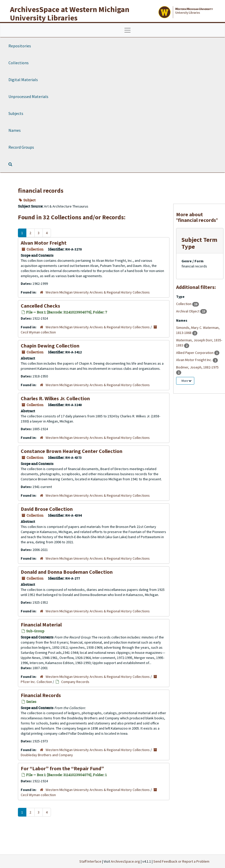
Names (15, 130)
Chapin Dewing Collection (50, 346)
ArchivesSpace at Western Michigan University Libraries (70, 13)
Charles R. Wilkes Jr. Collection (55, 398)
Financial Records (41, 695)
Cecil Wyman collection (38, 332)
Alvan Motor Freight (44, 243)
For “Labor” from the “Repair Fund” (62, 768)
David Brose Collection (47, 509)
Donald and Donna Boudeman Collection (67, 572)
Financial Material (41, 625)
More (186, 381)
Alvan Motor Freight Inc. (194, 360)
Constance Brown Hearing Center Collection (72, 451)
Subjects (16, 113)
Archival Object (188, 311)
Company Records (75, 682)
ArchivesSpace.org (125, 861)
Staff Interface (90, 861)
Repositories (20, 46)
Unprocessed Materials (28, 96)
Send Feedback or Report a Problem (181, 861)
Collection (184, 304)
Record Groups (21, 147)
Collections (19, 63)
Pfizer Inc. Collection (36, 682)
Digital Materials (23, 80)
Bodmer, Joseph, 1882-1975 (197, 367)
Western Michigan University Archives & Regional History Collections (98, 292)
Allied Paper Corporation (195, 353)
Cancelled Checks (40, 306)
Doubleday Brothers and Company (47, 755)
